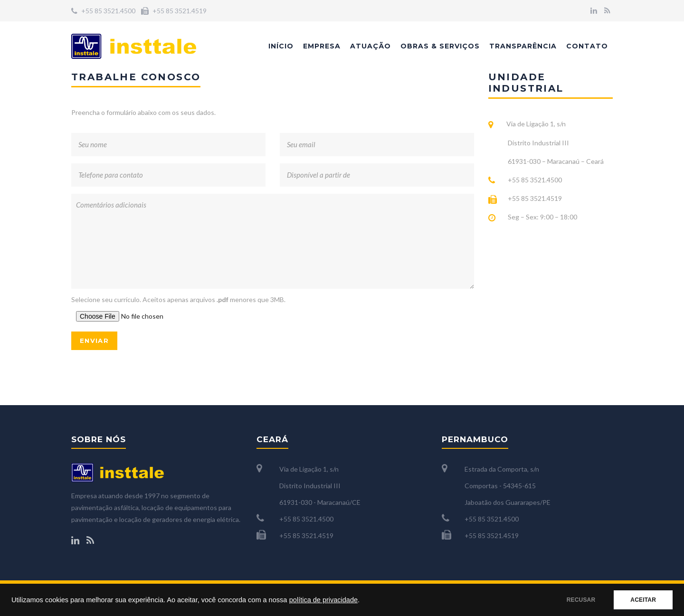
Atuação (370, 46)
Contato (587, 46)
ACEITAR (643, 600)
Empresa (322, 46)
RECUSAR (581, 600)
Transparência (523, 46)
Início (281, 46)
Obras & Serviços (440, 46)
